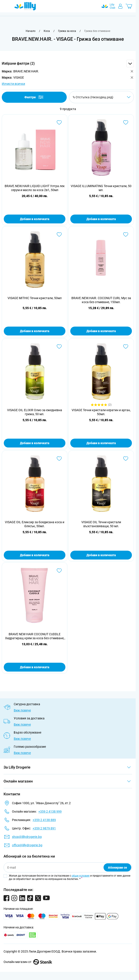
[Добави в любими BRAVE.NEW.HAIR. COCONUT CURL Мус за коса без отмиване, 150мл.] (126, 234)
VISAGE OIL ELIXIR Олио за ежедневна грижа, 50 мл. (35, 412)
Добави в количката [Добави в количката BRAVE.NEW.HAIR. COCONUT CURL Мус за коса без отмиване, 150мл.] (101, 331)
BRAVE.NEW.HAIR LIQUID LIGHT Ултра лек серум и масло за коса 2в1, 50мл (35, 188)
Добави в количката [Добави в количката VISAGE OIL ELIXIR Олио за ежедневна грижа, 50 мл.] (35, 443)
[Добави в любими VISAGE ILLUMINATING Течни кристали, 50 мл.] (126, 122)
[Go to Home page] (25, 6)
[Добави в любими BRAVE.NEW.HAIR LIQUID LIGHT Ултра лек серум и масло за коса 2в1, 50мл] (59, 122)
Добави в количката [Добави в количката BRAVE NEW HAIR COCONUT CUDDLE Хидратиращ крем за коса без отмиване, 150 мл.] (35, 667)
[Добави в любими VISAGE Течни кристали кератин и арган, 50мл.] (126, 347)
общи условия (81, 876)
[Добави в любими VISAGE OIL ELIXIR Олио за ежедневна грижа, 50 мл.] (59, 347)
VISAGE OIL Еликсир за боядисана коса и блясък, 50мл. (35, 524)
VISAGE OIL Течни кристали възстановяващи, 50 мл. (101, 524)
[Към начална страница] (31, 31)
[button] (68, 64)
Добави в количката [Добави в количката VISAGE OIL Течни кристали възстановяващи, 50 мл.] (101, 555)
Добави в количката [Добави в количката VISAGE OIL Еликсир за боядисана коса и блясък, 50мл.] (35, 555)
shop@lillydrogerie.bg (27, 837)
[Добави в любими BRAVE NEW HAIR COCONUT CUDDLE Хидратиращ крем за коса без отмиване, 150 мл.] (59, 571)
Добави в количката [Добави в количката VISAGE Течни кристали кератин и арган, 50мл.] (101, 443)
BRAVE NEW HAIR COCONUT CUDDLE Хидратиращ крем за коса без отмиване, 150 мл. (35, 636)
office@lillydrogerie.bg (27, 845)
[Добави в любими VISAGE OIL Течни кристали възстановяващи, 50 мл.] (126, 459)
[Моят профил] (120, 6)
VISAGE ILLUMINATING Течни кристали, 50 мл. (101, 188)
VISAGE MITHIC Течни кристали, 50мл (35, 298)
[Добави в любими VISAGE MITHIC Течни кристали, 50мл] (59, 234)
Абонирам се (117, 868)
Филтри (34, 97)
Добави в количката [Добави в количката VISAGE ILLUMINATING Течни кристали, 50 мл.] (101, 219)
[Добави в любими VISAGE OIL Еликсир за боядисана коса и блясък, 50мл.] (59, 459)
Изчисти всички (13, 84)
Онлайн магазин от (28, 962)
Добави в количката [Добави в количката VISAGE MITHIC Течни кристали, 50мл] (35, 331)
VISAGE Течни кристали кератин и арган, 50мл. (101, 412)
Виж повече (22, 710)
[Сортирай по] (101, 97)
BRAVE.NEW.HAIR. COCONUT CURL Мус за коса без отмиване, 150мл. (101, 300)
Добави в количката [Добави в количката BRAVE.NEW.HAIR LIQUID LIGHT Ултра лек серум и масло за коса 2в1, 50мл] (35, 219)
